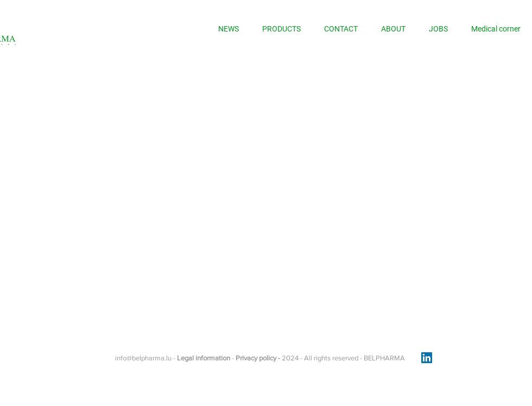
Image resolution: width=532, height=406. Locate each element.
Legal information (204, 358)
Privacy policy (257, 358)
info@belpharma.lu (143, 358)
